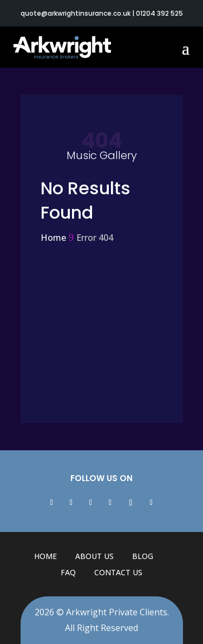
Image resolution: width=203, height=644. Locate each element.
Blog (143, 556)
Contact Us (118, 572)
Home (45, 556)
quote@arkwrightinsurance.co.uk (76, 13)
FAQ (68, 572)
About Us (94, 556)
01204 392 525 (159, 13)
